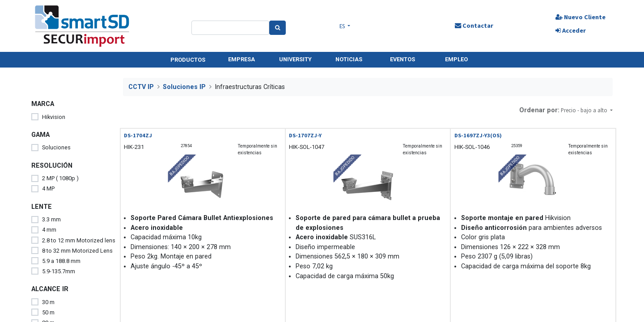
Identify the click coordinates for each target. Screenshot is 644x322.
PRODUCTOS (188, 60)
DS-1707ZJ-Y (305, 135)
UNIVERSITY (295, 59)
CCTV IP (141, 87)
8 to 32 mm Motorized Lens (77, 251)
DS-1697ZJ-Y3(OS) (478, 135)
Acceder (571, 30)
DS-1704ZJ (138, 135)
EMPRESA (241, 59)
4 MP (48, 189)
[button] (587, 110)
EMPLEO (456, 59)
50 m (48, 312)
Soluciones (56, 147)
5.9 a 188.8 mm (61, 261)
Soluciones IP (184, 87)
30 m (48, 302)
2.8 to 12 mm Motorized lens (79, 240)
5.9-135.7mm (59, 271)
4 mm (49, 230)
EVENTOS (402, 59)
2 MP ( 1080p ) (60, 178)
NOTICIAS (349, 59)
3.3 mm (51, 219)
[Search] (278, 28)
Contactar (474, 25)
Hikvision (54, 117)
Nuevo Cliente (580, 17)
